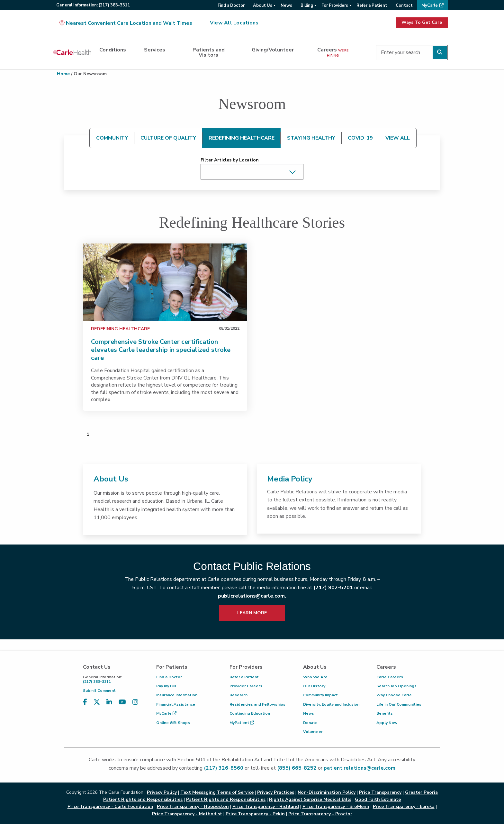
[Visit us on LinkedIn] (109, 702)
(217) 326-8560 (224, 768)
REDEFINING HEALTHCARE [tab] (242, 138)
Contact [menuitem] (404, 5)
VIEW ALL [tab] (398, 138)
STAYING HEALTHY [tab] (311, 138)
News (309, 713)
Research (239, 695)
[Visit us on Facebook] (85, 702)
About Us (111, 479)
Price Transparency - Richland (266, 806)
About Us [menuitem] (263, 5)
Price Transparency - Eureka (404, 806)
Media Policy (290, 479)
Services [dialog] (155, 50)
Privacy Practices (276, 792)
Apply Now (387, 723)
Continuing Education (250, 713)
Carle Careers (390, 677)
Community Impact (320, 695)
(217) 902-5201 (333, 588)
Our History (314, 686)
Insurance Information (177, 695)
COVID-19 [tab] (360, 138)
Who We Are (315, 677)
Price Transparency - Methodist (187, 814)
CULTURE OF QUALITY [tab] (168, 138)
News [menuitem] (286, 5)
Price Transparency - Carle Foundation (110, 806)
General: (93, 5)
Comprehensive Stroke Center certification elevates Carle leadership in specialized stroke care (161, 350)
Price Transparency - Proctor (320, 814)
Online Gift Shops (173, 723)
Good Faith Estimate (378, 799)
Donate (310, 723)
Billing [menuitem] (307, 5)
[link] (165, 282)
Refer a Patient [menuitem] (372, 5)
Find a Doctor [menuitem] (231, 5)
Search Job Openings (396, 686)
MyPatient (242, 723)
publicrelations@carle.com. (252, 596)
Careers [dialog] (333, 52)
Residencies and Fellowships (257, 704)
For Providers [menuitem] (335, 5)
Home (63, 74)
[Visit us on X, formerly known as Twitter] (97, 702)
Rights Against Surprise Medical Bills (310, 799)
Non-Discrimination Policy (327, 792)
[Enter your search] (412, 52)
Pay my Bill (166, 686)
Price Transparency (380, 792)
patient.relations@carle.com (360, 768)
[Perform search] (440, 52)
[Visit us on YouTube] (122, 702)
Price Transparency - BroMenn (336, 806)
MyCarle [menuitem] (430, 5)
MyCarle (166, 713)
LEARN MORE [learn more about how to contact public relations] (252, 613)
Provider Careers (246, 686)
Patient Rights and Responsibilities (226, 799)
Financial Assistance (176, 704)
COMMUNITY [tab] (112, 138)
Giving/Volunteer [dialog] (273, 50)
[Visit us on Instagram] (135, 702)
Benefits (385, 713)
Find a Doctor (169, 677)
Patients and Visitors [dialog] (209, 52)
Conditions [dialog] (113, 50)
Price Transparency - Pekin (255, 814)
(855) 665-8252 (297, 768)
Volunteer (313, 732)
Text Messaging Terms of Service (217, 792)
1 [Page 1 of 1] (88, 434)
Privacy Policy (162, 792)
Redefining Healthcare (120, 329)
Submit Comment (99, 691)
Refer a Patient (244, 677)
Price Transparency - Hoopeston (193, 806)
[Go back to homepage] (72, 52)
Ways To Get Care (422, 22)
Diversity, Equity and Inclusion (331, 704)
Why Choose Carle (394, 695)
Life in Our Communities (399, 704)
